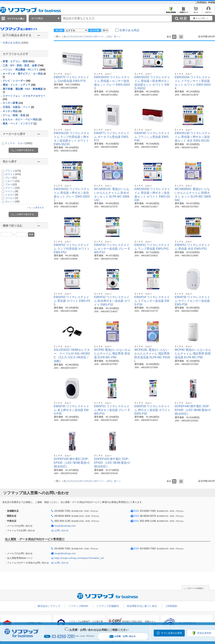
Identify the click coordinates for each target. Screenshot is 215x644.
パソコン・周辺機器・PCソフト (24, 70)
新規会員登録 (171, 11)
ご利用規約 (201, 2)
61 (109, 36)
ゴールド (12, 198)
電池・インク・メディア (19, 85)
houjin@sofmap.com (65, 526)
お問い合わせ (62, 530)
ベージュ (12, 191)
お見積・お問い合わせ (123, 636)
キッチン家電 (13, 103)
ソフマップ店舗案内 (107, 606)
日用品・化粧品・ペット (18, 107)
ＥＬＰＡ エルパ (19, 143)
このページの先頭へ (195, 588)
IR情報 (212, 2)
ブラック (13, 171)
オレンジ (12, 201)
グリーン (12, 188)
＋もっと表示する (35, 208)
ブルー (11, 184)
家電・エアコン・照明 (19, 61)
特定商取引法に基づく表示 (142, 606)
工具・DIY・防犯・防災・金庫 (23, 65)
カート (196, 11)
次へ (116, 36)
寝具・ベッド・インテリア (20, 123)
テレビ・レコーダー (17, 81)
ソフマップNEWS (78, 606)
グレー (11, 178)
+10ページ (98, 36)
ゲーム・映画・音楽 (16, 115)
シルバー (12, 181)
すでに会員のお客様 (172, 633)
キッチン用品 (12, 111)
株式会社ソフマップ (49, 606)
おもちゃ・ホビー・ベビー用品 (22, 119)
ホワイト (13, 174)
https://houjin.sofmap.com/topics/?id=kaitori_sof (79, 558)
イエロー (12, 195)
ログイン (208, 11)
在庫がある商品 (15, 43)
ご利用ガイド (183, 11)
